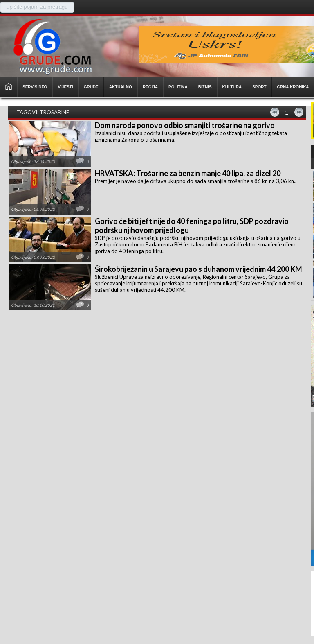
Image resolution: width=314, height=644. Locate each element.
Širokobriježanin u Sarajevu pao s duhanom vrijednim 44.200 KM (198, 269)
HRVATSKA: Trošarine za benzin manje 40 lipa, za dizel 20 (188, 173)
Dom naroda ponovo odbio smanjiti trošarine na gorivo (185, 125)
